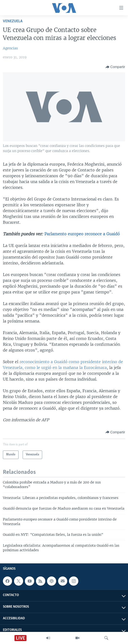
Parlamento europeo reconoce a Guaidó (82, 234)
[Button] (115, 67)
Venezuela (13, 21)
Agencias (10, 48)
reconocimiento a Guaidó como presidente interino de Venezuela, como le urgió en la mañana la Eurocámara (63, 365)
